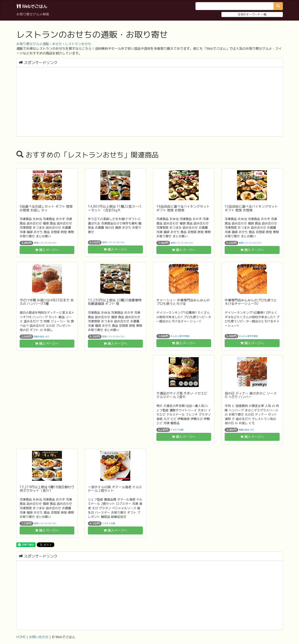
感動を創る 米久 (42, 336)
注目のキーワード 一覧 (252, 14)
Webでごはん (32, 6)
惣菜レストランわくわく (45, 243)
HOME (21, 637)
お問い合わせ (39, 637)
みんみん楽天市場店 (180, 336)
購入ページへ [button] (47, 250)
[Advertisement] (150, 102)
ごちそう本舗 (177, 429)
